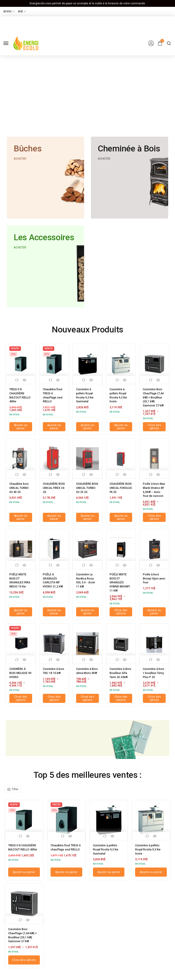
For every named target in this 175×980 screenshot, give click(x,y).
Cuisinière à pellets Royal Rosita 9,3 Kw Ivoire (119, 394)
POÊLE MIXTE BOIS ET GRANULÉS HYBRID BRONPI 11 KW (120, 586)
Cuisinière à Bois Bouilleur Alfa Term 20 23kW (120, 675)
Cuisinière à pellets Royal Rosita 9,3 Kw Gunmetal (86, 394)
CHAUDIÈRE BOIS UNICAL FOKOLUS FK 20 (119, 491)
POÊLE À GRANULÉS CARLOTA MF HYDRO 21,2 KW (52, 586)
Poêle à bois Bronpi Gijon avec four (152, 583)
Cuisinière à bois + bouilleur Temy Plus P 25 (154, 675)
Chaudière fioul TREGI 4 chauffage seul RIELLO (54, 394)
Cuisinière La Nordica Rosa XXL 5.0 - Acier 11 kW (87, 584)
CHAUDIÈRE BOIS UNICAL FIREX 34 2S (52, 489)
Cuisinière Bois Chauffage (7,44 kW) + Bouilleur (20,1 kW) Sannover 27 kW (154, 399)
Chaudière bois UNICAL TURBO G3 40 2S (19, 491)
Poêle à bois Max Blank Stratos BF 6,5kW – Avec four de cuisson (153, 494)
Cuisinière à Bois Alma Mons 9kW (85, 673)
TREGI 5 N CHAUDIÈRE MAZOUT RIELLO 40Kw (19, 394)
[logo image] (26, 43)
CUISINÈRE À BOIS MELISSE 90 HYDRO (20, 673)
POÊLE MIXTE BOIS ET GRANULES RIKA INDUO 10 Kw (20, 586)
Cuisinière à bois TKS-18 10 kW (54, 673)
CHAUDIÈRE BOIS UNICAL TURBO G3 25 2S (86, 491)
